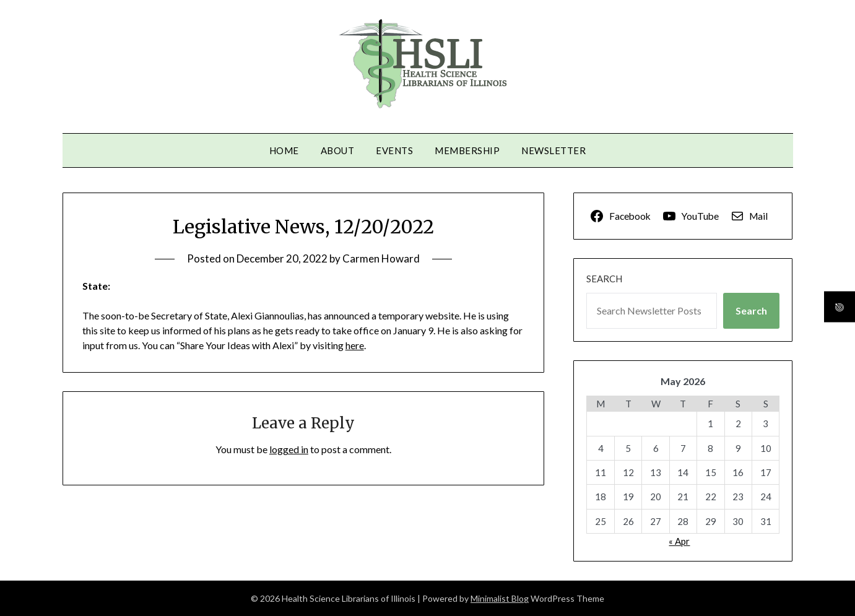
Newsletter (553, 150)
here (355, 345)
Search (604, 279)
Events (394, 150)
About (338, 150)
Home (284, 150)
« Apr (679, 541)
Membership (467, 150)
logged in (289, 449)
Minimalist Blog (500, 598)
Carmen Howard (381, 258)
